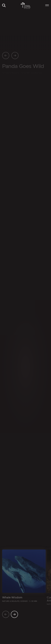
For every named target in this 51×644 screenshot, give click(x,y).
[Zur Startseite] (25, 6)
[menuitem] (4, 6)
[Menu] (47, 6)
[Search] (4, 6)
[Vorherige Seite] (6, 56)
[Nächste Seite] (15, 56)
